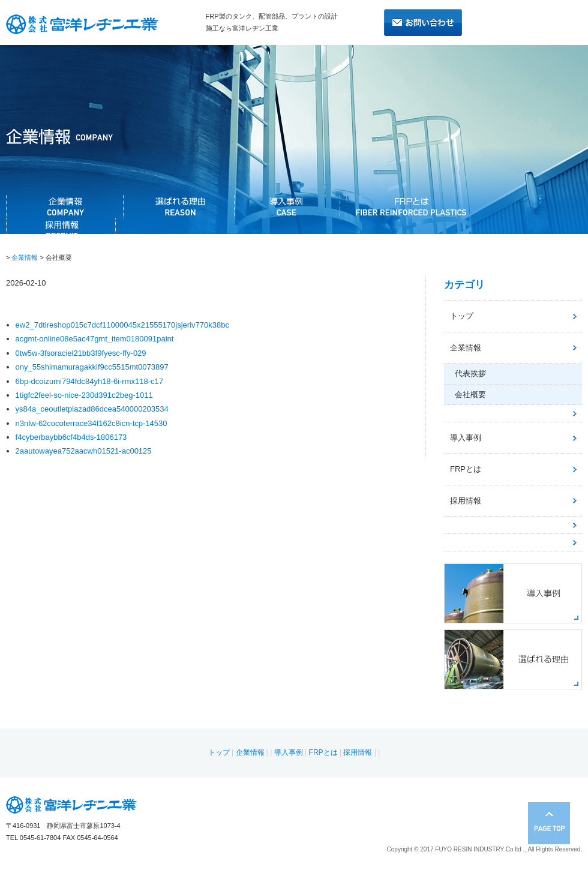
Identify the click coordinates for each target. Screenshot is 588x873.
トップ (462, 316)
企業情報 (25, 257)
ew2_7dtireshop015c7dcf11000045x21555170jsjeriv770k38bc (122, 325)
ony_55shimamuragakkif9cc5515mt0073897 (92, 367)
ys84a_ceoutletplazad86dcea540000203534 (92, 409)
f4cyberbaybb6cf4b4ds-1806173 (71, 437)
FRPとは (466, 469)
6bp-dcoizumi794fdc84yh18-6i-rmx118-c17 (89, 381)
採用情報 (466, 501)
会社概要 (470, 394)
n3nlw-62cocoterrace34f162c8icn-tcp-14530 (91, 423)
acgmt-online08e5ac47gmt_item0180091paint (95, 339)
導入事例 (466, 438)
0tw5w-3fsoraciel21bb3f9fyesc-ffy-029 (81, 353)
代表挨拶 (470, 373)
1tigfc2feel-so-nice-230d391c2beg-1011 (84, 395)
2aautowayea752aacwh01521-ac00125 (84, 451)
